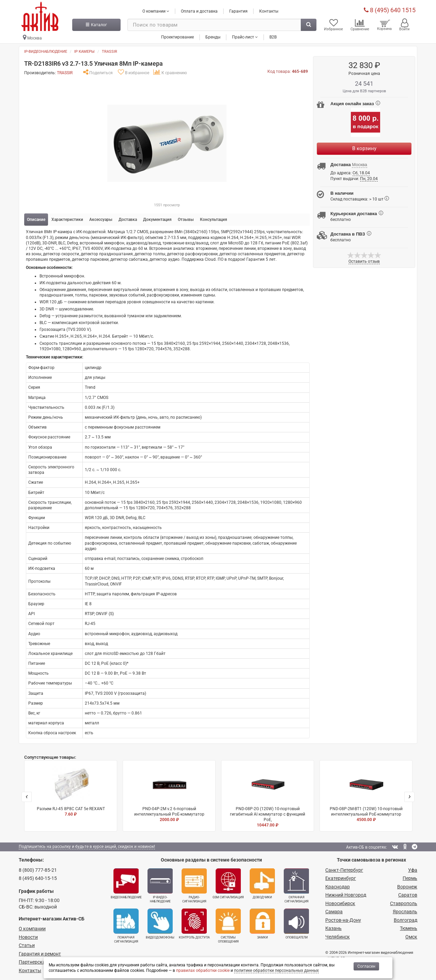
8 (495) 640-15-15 (38, 878)
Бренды (213, 37)
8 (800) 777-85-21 (38, 870)
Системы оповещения (228, 926)
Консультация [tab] (214, 220)
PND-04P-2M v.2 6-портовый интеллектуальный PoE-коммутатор (169, 794)
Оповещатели (296, 924)
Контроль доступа (194, 924)
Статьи (27, 945)
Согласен (366, 966)
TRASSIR (110, 52)
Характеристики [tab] (67, 220)
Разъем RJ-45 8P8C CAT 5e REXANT (71, 791)
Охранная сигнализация (296, 886)
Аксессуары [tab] (101, 220)
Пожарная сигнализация (126, 926)
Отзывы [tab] (186, 220)
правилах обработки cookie (203, 970)
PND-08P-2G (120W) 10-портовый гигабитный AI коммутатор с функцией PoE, (268, 797)
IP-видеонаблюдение (46, 52)
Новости (28, 937)
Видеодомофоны (160, 924)
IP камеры (84, 52)
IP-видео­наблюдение (160, 886)
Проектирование (177, 37)
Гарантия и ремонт (40, 954)
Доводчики (262, 884)
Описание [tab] (36, 220)
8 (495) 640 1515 (390, 10)
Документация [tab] (157, 220)
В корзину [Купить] (364, 148)
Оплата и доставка (199, 11)
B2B (273, 37)
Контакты (269, 11)
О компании (32, 929)
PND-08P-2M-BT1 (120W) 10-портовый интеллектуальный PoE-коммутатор (366, 794)
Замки (262, 924)
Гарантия (238, 11)
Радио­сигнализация (194, 886)
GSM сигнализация (228, 884)
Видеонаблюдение (126, 884)
